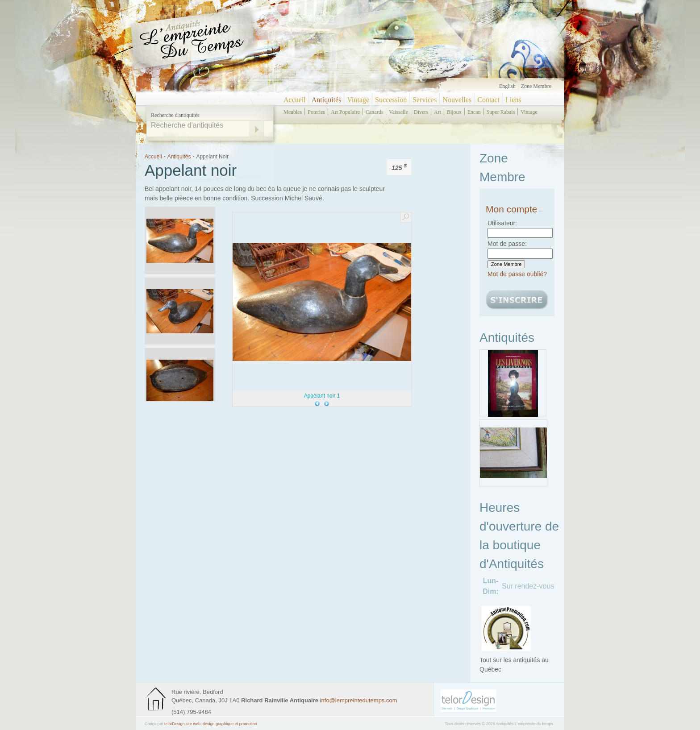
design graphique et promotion (230, 724)
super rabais (501, 112)
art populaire (345, 112)
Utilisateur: (502, 223)
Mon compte (514, 209)
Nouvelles (457, 100)
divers (421, 112)
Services (425, 100)
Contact (488, 100)
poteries (316, 112)
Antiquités (327, 100)
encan (474, 112)
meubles (293, 112)
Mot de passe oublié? (517, 274)
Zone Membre (536, 86)
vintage (529, 112)
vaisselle (398, 112)
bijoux (454, 112)
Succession (391, 100)
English (507, 86)
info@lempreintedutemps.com (359, 700)
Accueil (295, 100)
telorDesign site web (182, 724)
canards (374, 112)
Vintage (358, 100)
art (437, 112)
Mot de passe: (507, 244)
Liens (513, 100)
